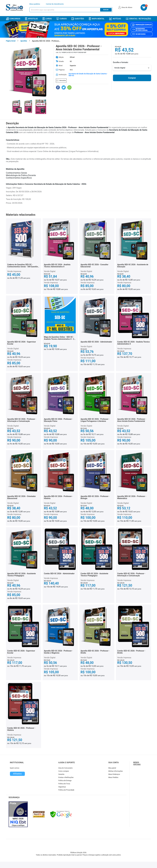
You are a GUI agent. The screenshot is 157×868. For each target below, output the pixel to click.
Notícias (115, 19)
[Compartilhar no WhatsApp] (69, 87)
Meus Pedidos (113, 777)
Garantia (61, 774)
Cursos (62, 19)
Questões (78, 19)
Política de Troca (64, 784)
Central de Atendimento (55, 4)
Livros (47, 19)
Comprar (132, 78)
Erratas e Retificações (66, 777)
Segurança (62, 787)
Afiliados (17, 774)
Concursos (13, 19)
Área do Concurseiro (66, 768)
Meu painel (112, 768)
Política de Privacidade (66, 790)
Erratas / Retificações (139, 19)
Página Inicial (11, 41)
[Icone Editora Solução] (15, 7)
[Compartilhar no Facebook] (58, 87)
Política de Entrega (65, 781)
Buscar (106, 10)
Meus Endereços (114, 774)
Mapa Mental (97, 19)
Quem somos (15, 768)
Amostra (61, 80)
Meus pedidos (35, 4)
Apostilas (31, 19)
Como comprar (64, 771)
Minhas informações (116, 771)
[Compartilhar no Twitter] (64, 87)
